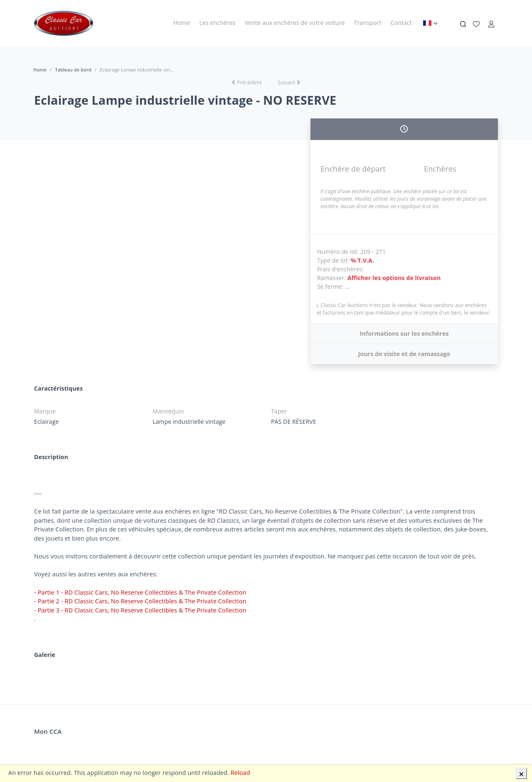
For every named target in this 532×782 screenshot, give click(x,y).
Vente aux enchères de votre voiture (295, 23)
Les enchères (218, 23)
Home (182, 23)
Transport (368, 23)
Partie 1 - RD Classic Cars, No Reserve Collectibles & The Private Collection (142, 592)
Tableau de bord (73, 70)
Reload (240, 773)
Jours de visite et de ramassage (404, 354)
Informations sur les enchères (404, 333)
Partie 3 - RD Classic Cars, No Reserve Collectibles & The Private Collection (142, 610)
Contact (401, 23)
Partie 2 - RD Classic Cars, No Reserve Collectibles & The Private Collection (142, 601)
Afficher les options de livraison (394, 278)
